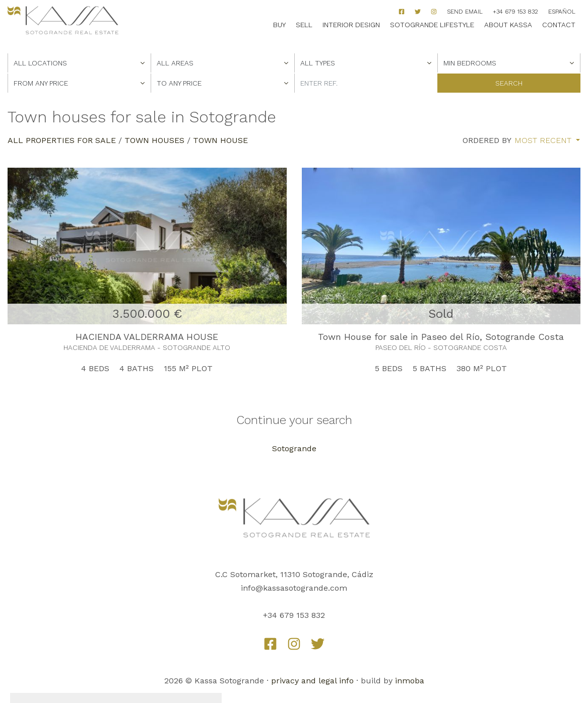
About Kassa (508, 25)
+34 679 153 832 (515, 12)
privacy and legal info (312, 681)
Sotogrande (294, 448)
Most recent (544, 140)
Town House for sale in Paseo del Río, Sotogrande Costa (441, 337)
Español (562, 12)
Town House (220, 140)
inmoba (410, 681)
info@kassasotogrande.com (294, 588)
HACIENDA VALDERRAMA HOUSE (147, 337)
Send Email (465, 12)
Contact (559, 25)
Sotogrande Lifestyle (432, 25)
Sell (304, 25)
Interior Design (351, 25)
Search (509, 83)
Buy (279, 25)
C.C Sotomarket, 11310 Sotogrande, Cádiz (294, 574)
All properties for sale (62, 140)
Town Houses (154, 140)
